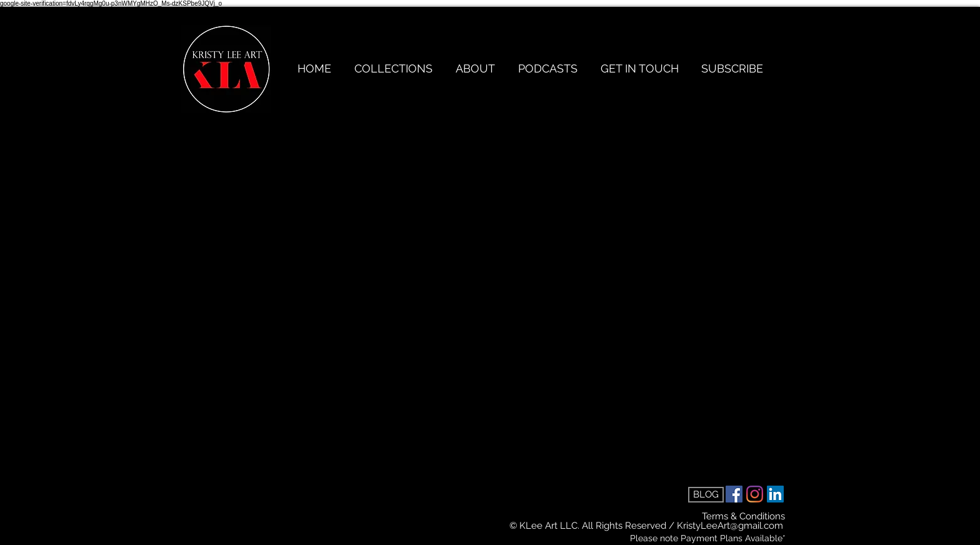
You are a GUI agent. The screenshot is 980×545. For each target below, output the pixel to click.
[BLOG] (706, 495)
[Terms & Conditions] (657, 516)
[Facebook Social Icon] (734, 494)
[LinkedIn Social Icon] (775, 494)
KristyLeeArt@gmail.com (730, 526)
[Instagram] (755, 494)
